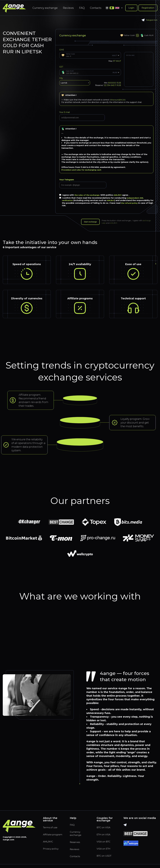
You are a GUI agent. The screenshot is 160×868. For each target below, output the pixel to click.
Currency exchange (45, 8)
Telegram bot (149, 20)
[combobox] (75, 83)
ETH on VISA (105, 836)
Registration (148, 8)
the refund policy (133, 203)
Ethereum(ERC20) (119, 100)
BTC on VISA (105, 828)
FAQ (82, 8)
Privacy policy (52, 855)
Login (131, 8)
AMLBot (111, 200)
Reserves (76, 845)
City (61, 78)
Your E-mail (64, 112)
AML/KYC (120, 195)
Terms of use (51, 828)
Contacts (96, 8)
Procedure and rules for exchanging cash (82, 170)
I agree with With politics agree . (95, 195)
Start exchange (91, 222)
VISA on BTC (105, 843)
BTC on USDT (105, 859)
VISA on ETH (105, 851)
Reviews (68, 8)
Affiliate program (49, 838)
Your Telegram (67, 180)
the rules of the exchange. (88, 195)
